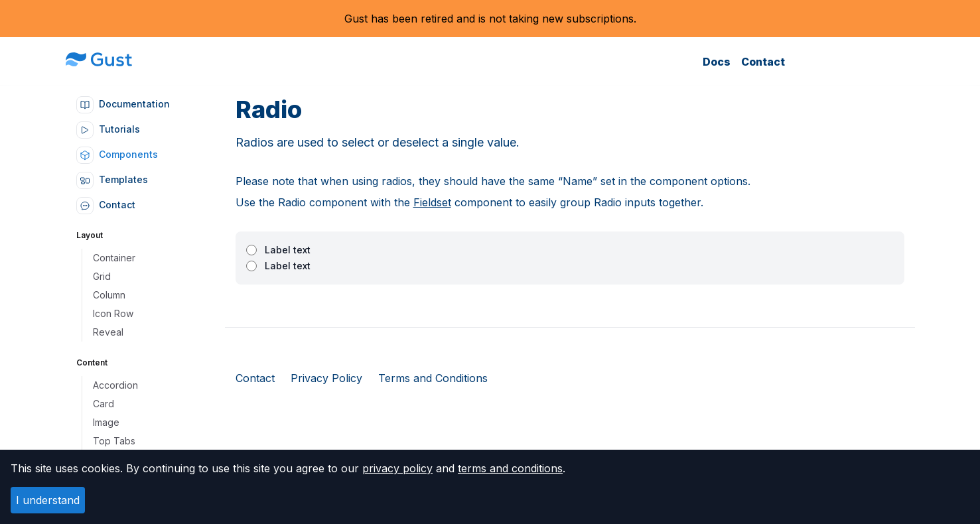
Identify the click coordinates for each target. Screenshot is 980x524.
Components (117, 154)
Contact (763, 62)
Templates (112, 179)
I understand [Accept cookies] (48, 500)
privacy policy (397, 468)
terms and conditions (510, 468)
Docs (717, 62)
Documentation (123, 104)
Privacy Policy (326, 378)
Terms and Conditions (433, 378)
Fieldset (432, 202)
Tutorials (108, 129)
